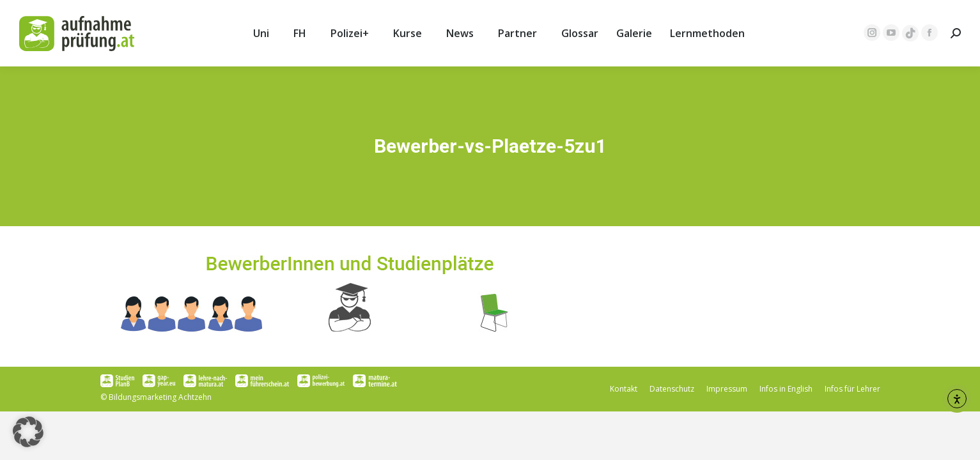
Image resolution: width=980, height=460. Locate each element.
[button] (28, 432)
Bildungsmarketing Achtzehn (160, 397)
